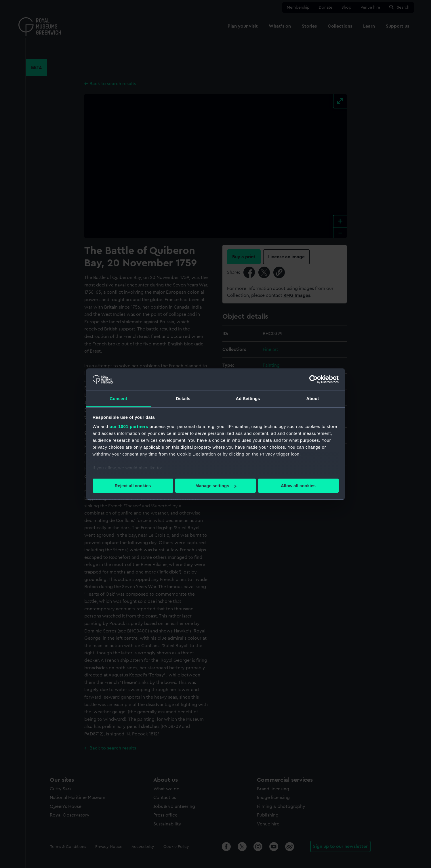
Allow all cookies (298, 486)
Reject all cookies (133, 486)
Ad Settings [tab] (248, 398)
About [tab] (313, 398)
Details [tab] (183, 398)
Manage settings (216, 486)
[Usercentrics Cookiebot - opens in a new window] (313, 379)
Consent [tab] (118, 398)
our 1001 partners (129, 426)
